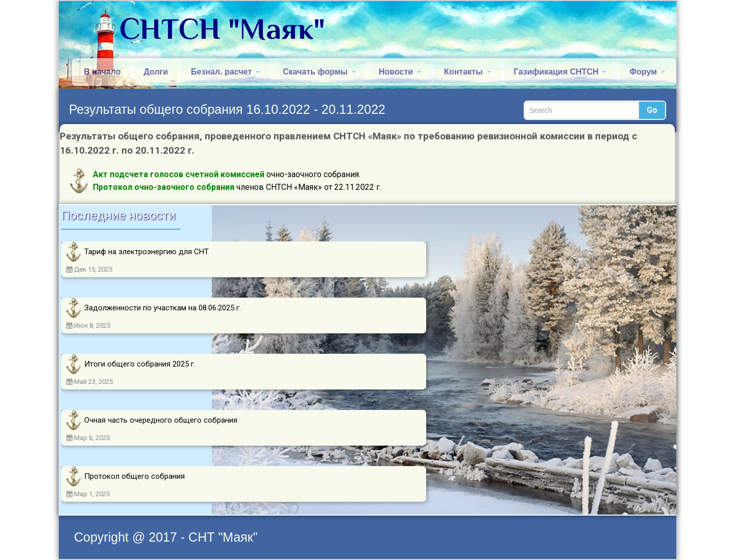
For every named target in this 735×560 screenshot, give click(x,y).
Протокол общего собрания (134, 476)
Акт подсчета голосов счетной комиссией (179, 174)
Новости (400, 72)
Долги (156, 72)
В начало (102, 72)
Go (652, 110)
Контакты (467, 72)
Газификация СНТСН (560, 72)
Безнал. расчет (225, 72)
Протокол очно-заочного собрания (164, 187)
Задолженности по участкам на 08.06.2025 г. (163, 308)
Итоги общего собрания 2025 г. (140, 364)
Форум (647, 72)
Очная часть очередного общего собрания (161, 420)
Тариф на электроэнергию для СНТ (146, 252)
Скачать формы (319, 72)
